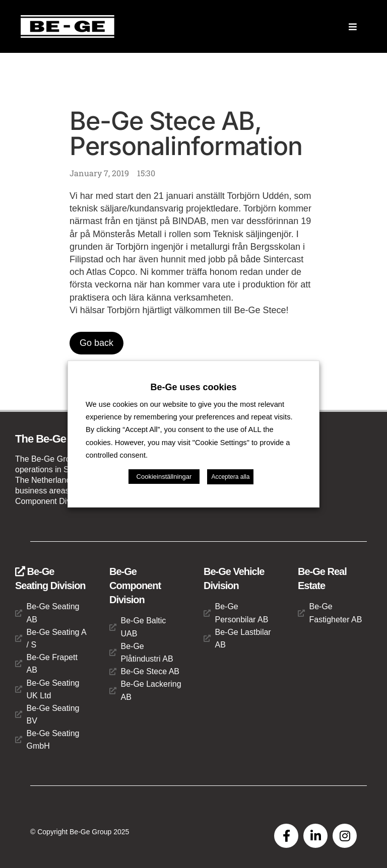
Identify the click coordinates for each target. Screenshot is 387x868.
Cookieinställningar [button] (164, 477)
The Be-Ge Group (57, 439)
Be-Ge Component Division (135, 586)
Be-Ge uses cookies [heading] (193, 387)
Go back (96, 343)
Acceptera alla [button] (230, 477)
